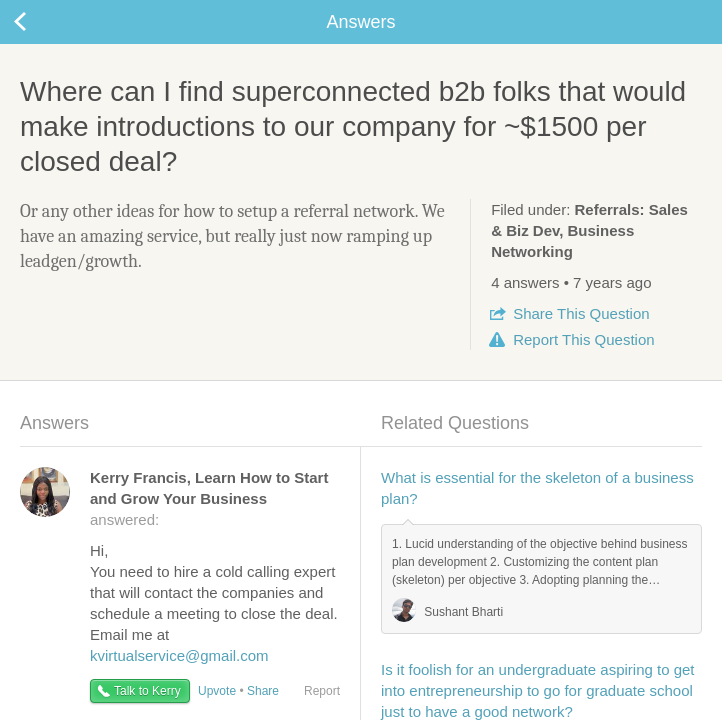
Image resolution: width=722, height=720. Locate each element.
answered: (209, 498)
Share (581, 313)
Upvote (217, 691)
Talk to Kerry (147, 691)
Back (40, 22)
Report (583, 339)
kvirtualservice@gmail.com (179, 655)
